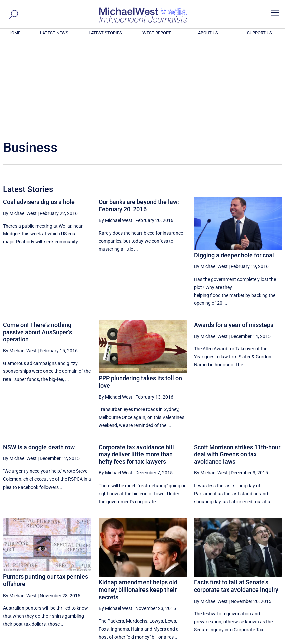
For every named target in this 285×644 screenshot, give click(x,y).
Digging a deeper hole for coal (234, 164)
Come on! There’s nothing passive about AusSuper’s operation (37, 241)
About (234, 640)
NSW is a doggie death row (39, 356)
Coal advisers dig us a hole (39, 111)
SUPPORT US (259, 33)
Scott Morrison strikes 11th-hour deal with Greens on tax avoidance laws (237, 363)
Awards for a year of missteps (234, 234)
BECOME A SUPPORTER (252, 602)
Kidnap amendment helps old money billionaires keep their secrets (138, 499)
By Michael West (20, 122)
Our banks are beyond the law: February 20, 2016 (139, 115)
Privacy (270, 640)
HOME (14, 33)
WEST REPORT (157, 33)
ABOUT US (208, 33)
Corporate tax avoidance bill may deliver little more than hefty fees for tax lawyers (136, 363)
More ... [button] (264, 576)
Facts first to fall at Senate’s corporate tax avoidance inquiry (236, 495)
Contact (251, 640)
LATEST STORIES (105, 33)
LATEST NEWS (54, 33)
